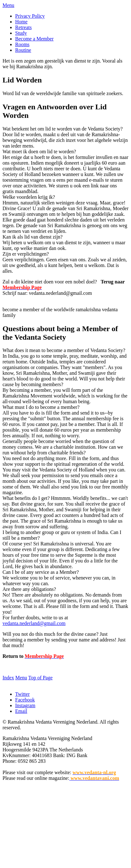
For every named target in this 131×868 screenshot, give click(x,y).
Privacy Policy (30, 16)
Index (8, 678)
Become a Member (34, 39)
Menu (8, 5)
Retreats (23, 27)
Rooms (22, 44)
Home (21, 22)
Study (21, 33)
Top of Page (40, 678)
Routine (23, 50)
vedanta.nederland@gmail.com (34, 623)
